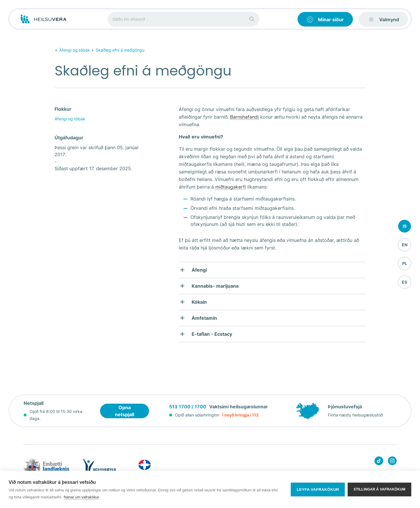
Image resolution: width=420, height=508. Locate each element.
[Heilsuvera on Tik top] (379, 462)
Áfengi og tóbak (75, 50)
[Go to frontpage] (44, 19)
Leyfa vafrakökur (318, 489)
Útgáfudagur (69, 138)
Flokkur (63, 109)
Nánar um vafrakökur (82, 497)
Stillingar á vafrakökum (379, 489)
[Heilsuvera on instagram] (392, 462)
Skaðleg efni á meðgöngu (120, 50)
